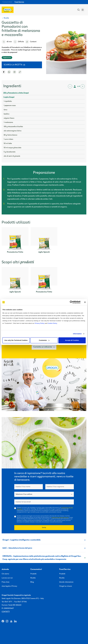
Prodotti (33, 574)
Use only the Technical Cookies (16, 340)
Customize (44, 340)
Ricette (33, 578)
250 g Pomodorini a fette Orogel (16, 93)
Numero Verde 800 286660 (11, 605)
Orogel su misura (66, 586)
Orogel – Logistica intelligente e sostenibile (44, 540)
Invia (44, 528)
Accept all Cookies (72, 340)
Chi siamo (5, 574)
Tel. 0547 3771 (7, 602)
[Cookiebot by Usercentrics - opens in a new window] (71, 302)
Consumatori (7, 2)
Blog (32, 582)
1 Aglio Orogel (9, 97)
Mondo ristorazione (66, 582)
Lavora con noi (7, 578)
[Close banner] (85, 302)
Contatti (6, 612)
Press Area (5, 582)
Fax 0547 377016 (20, 602)
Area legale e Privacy (9, 586)
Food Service (19, 2)
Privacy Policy (40, 323)
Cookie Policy (52, 323)
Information (77, 334)
